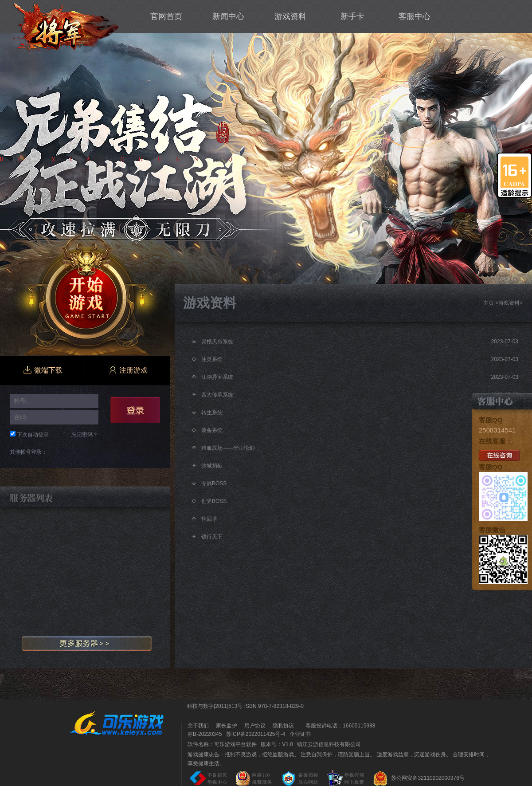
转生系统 (212, 413)
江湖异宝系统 (217, 377)
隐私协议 (283, 726)
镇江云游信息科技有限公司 (329, 744)
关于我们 (198, 726)
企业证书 (300, 734)
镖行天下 (212, 537)
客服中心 (415, 16)
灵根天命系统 (217, 342)
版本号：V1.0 (277, 744)
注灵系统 (212, 359)
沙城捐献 (212, 466)
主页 (489, 303)
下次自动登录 (33, 435)
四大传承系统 (217, 395)
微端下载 (43, 370)
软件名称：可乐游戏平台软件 (222, 744)
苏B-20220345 (205, 734)
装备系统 (212, 430)
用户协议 (255, 726)
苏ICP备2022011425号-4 (256, 734)
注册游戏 (128, 370)
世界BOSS (214, 501)
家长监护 (227, 726)
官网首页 (166, 16)
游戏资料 (290, 16)
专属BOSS (214, 483)
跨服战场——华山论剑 (228, 448)
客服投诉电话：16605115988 (338, 726)
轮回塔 (209, 519)
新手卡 (352, 16)
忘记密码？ (85, 435)
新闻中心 (228, 16)
